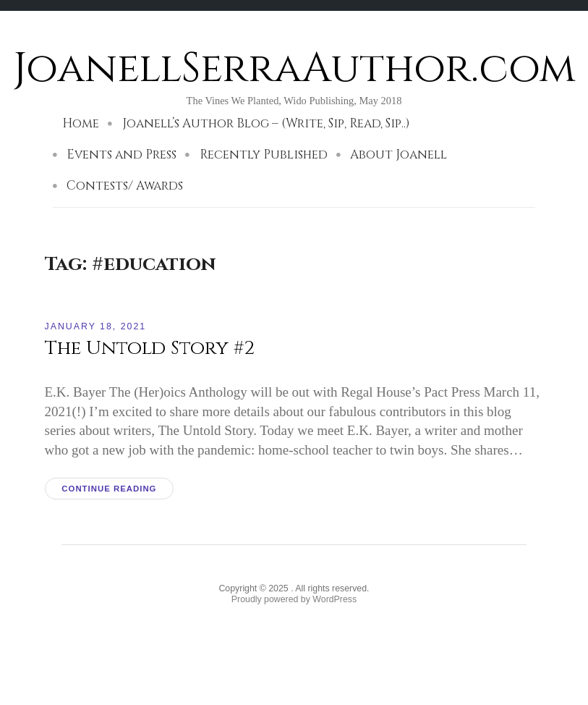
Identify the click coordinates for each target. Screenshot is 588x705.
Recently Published (264, 155)
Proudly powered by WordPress (294, 599)
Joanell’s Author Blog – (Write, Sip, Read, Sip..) (266, 123)
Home (81, 123)
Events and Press (122, 155)
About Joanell (399, 155)
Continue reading (109, 489)
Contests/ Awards (125, 186)
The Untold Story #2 (150, 348)
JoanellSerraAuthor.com (294, 68)
